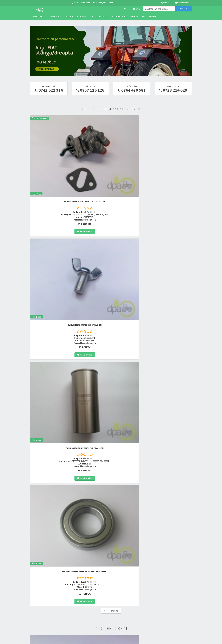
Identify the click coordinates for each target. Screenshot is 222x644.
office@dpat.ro (81, 614)
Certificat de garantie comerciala (109, 609)
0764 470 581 (132, 90)
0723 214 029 (173, 90)
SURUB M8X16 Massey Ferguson (90, 148)
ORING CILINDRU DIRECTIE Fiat (49, 247)
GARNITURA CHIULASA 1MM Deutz (173, 534)
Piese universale (119, 17)
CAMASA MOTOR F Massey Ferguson (132, 149)
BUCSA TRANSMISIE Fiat (132, 247)
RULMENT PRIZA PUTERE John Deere (173, 344)
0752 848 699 (79, 600)
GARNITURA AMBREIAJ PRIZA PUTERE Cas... (173, 439)
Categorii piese (99, 17)
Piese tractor (39, 17)
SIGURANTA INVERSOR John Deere (49, 342)
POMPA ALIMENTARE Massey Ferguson (49, 149)
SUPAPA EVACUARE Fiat (173, 247)
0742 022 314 (49, 90)
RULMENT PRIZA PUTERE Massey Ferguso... (173, 149)
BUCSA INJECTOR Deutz (90, 534)
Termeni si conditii (136, 596)
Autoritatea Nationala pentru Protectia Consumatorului (140, 608)
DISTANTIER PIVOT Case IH (132, 438)
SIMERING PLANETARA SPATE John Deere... (90, 344)
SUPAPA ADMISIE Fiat (90, 247)
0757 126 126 (90, 90)
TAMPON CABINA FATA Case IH (49, 438)
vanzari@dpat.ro (82, 610)
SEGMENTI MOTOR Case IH (90, 438)
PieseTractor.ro (54, 640)
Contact (153, 17)
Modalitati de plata (109, 600)
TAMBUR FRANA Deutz (49, 534)
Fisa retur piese (107, 614)
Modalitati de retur (109, 604)
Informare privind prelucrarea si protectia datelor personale (140, 601)
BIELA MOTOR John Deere (132, 342)
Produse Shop (138, 17)
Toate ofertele (111, 190)
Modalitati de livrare (109, 596)
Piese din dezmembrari (76, 17)
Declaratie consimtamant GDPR (139, 615)
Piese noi (56, 17)
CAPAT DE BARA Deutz (132, 534)
